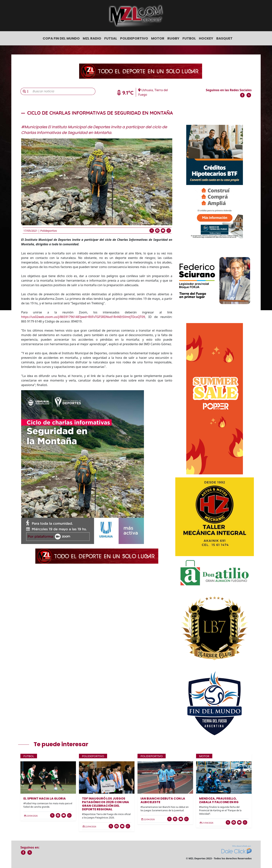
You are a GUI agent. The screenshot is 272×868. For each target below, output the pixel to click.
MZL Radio (92, 38)
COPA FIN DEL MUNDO (61, 38)
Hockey (206, 38)
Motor (158, 38)
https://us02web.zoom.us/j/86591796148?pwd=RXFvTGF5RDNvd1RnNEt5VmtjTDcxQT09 (83, 317)
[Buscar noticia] (63, 91)
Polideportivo (134, 38)
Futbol (189, 38)
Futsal (111, 38)
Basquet (224, 38)
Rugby (173, 38)
